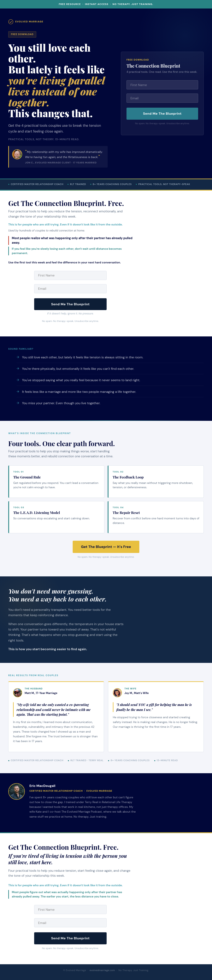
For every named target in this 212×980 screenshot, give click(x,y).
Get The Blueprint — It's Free (106, 547)
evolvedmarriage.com (102, 970)
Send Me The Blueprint (162, 114)
